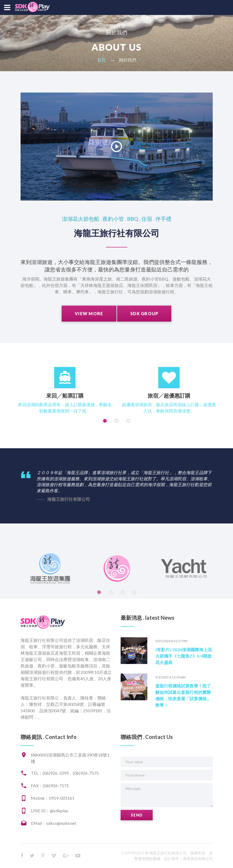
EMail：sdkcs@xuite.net (54, 823)
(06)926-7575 (86, 773)
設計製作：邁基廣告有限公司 (188, 859)
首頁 (101, 60)
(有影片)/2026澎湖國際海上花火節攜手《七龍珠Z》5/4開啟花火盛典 (184, 656)
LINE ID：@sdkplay (50, 811)
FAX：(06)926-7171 (50, 785)
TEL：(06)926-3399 (50, 773)
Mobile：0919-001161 (53, 798)
